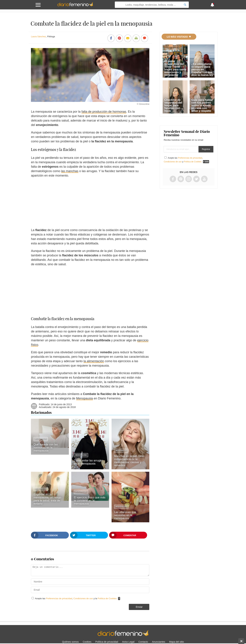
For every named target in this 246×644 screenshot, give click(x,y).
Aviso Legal (128, 642)
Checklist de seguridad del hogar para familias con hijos (173, 105)
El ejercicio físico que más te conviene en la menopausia (90, 501)
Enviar (139, 607)
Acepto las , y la (76, 598)
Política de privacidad (107, 642)
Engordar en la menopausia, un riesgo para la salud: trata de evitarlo (47, 499)
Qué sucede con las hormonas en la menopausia (46, 448)
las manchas (70, 171)
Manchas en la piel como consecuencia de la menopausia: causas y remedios (129, 461)
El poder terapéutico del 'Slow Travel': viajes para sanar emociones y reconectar (175, 68)
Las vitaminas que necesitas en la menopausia (125, 515)
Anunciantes (159, 642)
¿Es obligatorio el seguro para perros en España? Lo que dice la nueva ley (202, 69)
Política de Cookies (107, 598)
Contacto (143, 642)
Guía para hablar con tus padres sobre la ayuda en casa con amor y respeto (202, 105)
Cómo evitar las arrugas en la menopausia (88, 462)
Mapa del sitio (176, 642)
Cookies (87, 642)
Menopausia (85, 398)
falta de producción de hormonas (104, 112)
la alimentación (94, 361)
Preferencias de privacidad (59, 598)
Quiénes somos (70, 642)
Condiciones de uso (84, 598)
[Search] (185, 5)
